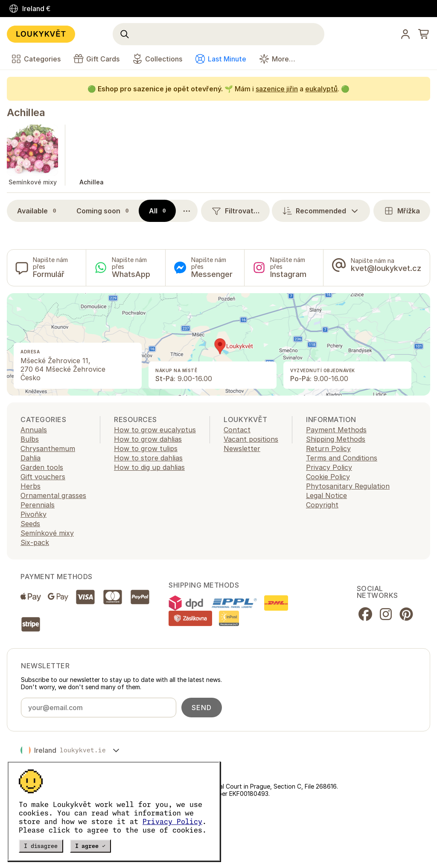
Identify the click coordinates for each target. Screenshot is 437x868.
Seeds (30, 524)
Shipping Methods (336, 439)
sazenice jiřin (277, 89)
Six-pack (35, 542)
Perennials (38, 505)
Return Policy (328, 449)
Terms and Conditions (342, 458)
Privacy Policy (172, 821)
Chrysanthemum (48, 449)
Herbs (31, 486)
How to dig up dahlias (149, 467)
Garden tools (42, 467)
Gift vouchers (43, 477)
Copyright (322, 505)
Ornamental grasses (53, 495)
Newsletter (242, 449)
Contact (237, 430)
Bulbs (30, 439)
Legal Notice (326, 495)
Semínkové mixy (47, 533)
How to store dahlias (148, 458)
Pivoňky (34, 514)
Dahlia (31, 458)
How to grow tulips (146, 449)
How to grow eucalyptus (155, 430)
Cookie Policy (328, 477)
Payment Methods (336, 430)
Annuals (34, 430)
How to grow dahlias (148, 439)
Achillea (26, 112)
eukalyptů (321, 89)
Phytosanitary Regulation (348, 486)
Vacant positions (251, 439)
